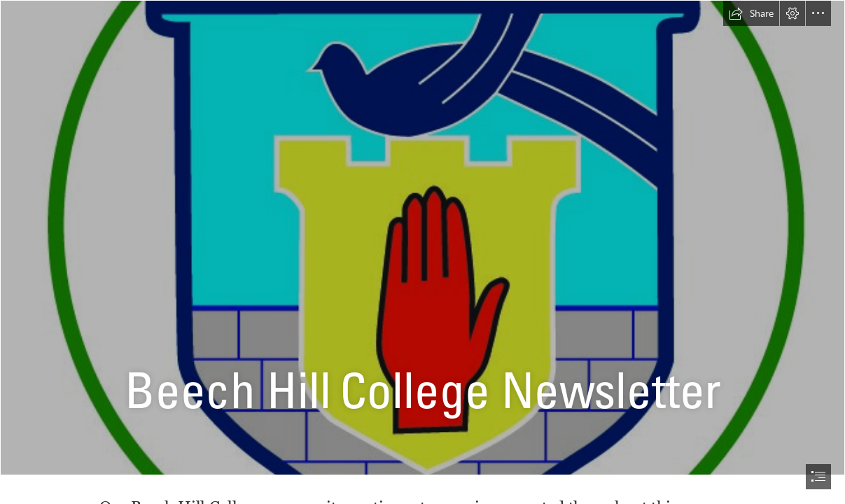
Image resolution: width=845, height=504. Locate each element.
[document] (422, 252)
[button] (751, 13)
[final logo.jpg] (422, 238)
